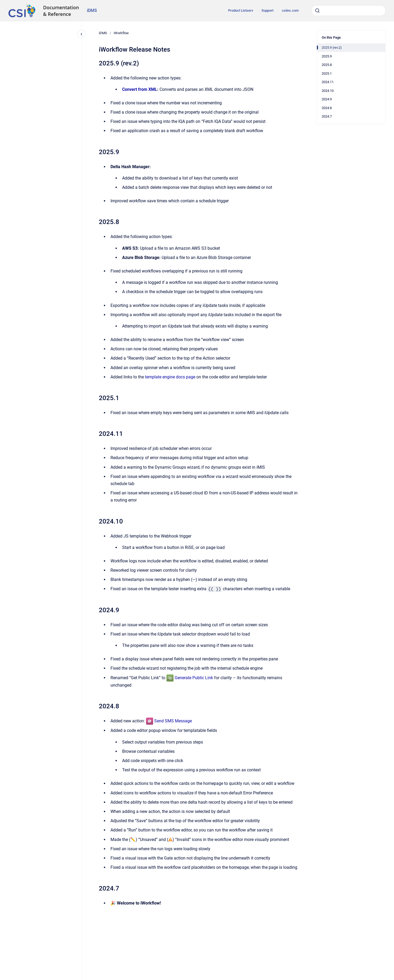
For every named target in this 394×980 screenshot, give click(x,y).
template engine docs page (170, 377)
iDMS (92, 10)
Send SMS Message (173, 721)
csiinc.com (290, 10)
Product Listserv (241, 10)
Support (267, 10)
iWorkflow (121, 33)
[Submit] (317, 11)
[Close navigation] (82, 34)
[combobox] (348, 11)
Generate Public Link (194, 678)
